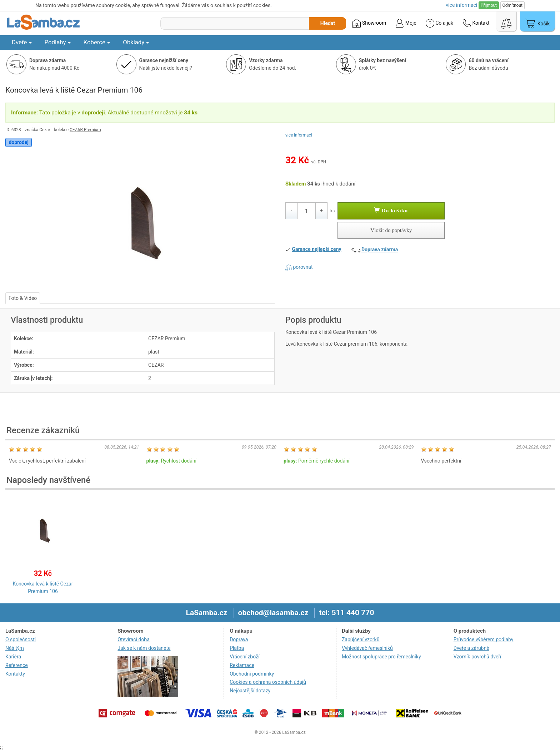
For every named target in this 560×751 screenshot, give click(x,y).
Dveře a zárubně (471, 648)
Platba (237, 648)
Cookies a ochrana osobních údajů (268, 682)
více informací (299, 135)
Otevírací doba (134, 639)
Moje (406, 23)
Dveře (22, 42)
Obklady (136, 42)
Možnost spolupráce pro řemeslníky (381, 657)
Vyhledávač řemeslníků (367, 648)
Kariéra (13, 657)
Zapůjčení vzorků (361, 639)
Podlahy (58, 42)
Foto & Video (23, 298)
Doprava (239, 639)
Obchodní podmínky (252, 674)
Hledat (328, 23)
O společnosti (21, 639)
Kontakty (15, 674)
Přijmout (489, 5)
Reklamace (242, 665)
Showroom (369, 23)
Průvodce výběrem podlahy (484, 639)
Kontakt (476, 23)
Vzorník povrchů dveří (477, 657)
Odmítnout (512, 5)
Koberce (97, 42)
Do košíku (391, 211)
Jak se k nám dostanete (144, 648)
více (461, 5)
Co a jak (439, 23)
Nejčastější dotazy (250, 691)
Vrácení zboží (244, 657)
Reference (17, 665)
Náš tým (15, 648)
